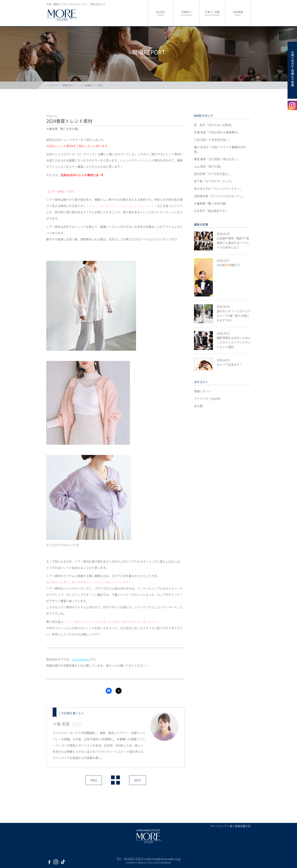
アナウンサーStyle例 (207, 399)
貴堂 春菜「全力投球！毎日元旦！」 (217, 159)
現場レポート (202, 391)
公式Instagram (81, 659)
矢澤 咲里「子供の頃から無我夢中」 (217, 132)
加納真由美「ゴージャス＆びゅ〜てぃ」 (220, 196)
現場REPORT (68, 85)
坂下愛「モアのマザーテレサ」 (214, 181)
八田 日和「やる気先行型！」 (213, 140)
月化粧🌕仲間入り (228, 265)
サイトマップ (218, 826)
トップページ (52, 85)
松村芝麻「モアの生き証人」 (212, 174)
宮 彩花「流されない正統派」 (214, 125)
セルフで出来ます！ (229, 365)
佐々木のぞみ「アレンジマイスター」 (218, 189)
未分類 (198, 406)
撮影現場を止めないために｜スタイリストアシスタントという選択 (234, 342)
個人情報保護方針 (240, 826)
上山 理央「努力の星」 (208, 166)
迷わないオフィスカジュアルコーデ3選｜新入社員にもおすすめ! (234, 316)
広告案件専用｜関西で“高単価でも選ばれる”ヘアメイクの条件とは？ (233, 243)
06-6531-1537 (133, 859)
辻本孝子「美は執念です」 (211, 211)
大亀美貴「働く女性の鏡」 (211, 203)
